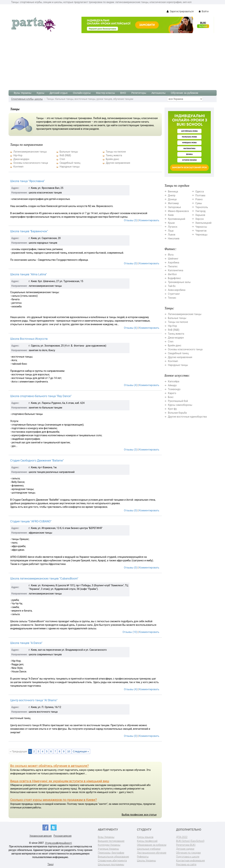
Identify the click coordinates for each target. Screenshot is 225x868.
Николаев (174, 238)
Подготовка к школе (188, 857)
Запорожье (174, 207)
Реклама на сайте (186, 864)
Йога (171, 255)
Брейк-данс (112, 159)
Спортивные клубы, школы (27, 99)
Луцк (171, 231)
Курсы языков (145, 837)
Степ (62, 159)
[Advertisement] (113, 60)
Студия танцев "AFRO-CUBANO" (31, 521)
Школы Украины (146, 861)
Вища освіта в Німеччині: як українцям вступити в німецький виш (60, 781)
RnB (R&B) (65, 155)
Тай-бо (172, 286)
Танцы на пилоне (116, 152)
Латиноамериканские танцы (30, 152)
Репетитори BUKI (186, 845)
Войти (204, 11)
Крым (171, 223)
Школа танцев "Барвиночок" (29, 231)
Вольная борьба (177, 413)
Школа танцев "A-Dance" (26, 643)
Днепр (172, 195)
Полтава (200, 195)
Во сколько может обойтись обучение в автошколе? (50, 766)
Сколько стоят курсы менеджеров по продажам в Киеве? (54, 800)
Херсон (199, 219)
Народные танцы (70, 167)
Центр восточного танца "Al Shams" (34, 700)
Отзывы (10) (130, 632)
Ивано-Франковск (178, 211)
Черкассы (201, 227)
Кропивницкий (177, 219)
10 (69, 751)
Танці (51, 864)
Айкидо (172, 385)
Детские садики (185, 849)
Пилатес (173, 266)
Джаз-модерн (21, 159)
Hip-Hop (18, 155)
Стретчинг (174, 294)
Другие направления (118, 163)
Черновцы (201, 235)
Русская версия (63, 836)
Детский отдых (59, 93)
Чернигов (201, 231)
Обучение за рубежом (185, 93)
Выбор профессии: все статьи (139, 815)
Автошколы (159, 93)
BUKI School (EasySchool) (190, 841)
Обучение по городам (188, 853)
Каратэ (172, 393)
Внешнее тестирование (111, 841)
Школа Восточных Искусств (29, 339)
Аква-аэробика (177, 290)
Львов (172, 235)
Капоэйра (174, 381)
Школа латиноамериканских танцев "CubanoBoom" (44, 579)
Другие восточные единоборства (187, 417)
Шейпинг (173, 259)
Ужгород (200, 211)
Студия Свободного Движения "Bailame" (37, 461)
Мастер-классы (105, 93)
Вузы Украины (23, 93)
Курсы (40, 93)
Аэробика (174, 263)
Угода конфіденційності (58, 843)
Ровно (199, 199)
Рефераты (143, 857)
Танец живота (114, 155)
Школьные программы (111, 864)
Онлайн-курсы (82, 93)
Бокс (171, 397)
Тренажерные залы (179, 282)
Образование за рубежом (152, 845)
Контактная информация (190, 861)
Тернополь (202, 207)
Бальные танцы (69, 152)
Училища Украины (108, 849)
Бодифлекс (174, 278)
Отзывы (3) (131, 220)
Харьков (200, 215)
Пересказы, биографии (111, 853)
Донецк (172, 199)
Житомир (173, 203)
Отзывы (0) (131, 263)
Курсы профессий (147, 841)
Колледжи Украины (109, 845)
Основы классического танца (31, 163)
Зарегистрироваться (180, 11)
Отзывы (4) (131, 385)
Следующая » (81, 751)
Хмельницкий (203, 223)
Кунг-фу (172, 409)
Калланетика (176, 270)
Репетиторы (139, 93)
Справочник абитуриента (112, 861)
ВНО (123, 93)
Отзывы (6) (131, 328)
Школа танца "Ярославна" (28, 181)
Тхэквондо (174, 389)
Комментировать (149, 220)
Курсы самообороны (180, 405)
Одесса (200, 192)
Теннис (172, 298)
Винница (173, 192)
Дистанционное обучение (152, 853)
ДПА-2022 (182, 837)
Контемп (18, 167)
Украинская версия (41, 836)
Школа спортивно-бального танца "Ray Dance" (41, 396)
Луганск (173, 227)
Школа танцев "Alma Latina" (29, 274)
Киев (171, 215)
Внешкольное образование (113, 857)
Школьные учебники (149, 849)
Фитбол (172, 274)
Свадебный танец (70, 163)
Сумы (199, 203)
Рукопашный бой (178, 401)
